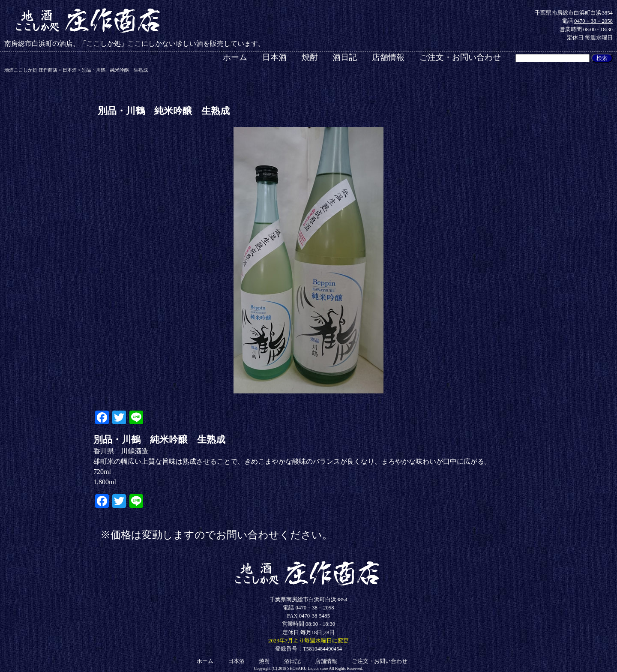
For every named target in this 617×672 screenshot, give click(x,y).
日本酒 (274, 57)
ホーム (235, 57)
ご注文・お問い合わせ (460, 57)
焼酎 (310, 57)
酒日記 (345, 57)
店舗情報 (388, 57)
